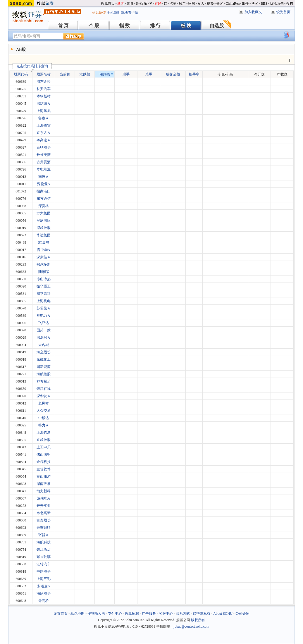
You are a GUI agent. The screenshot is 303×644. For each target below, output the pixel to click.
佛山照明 (44, 454)
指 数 (125, 26)
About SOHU (223, 614)
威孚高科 (44, 294)
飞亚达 (44, 323)
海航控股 (44, 374)
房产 (182, 4)
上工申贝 (44, 447)
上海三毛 (44, 579)
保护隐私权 (202, 614)
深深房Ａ (44, 338)
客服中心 (166, 614)
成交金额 (173, 74)
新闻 (121, 4)
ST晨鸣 (44, 242)
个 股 (94, 26)
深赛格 (44, 206)
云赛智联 (44, 528)
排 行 (155, 26)
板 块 (186, 26)
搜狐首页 (108, 4)
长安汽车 (44, 89)
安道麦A (44, 586)
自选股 (217, 26)
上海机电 (44, 301)
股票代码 (22, 74)
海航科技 (44, 542)
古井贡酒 (44, 162)
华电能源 (44, 169)
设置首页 (61, 614)
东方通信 (44, 199)
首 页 (63, 26)
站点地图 (78, 614)
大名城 (44, 345)
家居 (192, 4)
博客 (255, 4)
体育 (130, 4)
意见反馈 (99, 13)
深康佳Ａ (44, 257)
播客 (220, 4)
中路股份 (44, 571)
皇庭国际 (44, 221)
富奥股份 (44, 520)
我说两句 (277, 4)
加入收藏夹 (253, 12)
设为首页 (283, 12)
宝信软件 (44, 469)
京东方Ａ (44, 133)
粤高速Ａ (44, 140)
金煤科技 (44, 462)
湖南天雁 (44, 484)
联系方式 (183, 614)
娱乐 (144, 4)
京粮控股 (44, 440)
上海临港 (44, 433)
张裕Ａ (44, 535)
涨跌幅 (106, 75)
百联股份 (44, 147)
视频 (210, 4)
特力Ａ (44, 425)
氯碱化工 (44, 359)
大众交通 (44, 411)
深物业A (44, 184)
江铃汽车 (44, 564)
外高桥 (44, 601)
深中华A (44, 250)
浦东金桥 (44, 82)
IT (165, 4)
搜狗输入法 (96, 614)
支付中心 (115, 614)
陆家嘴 (44, 272)
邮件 (245, 4)
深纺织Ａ (44, 104)
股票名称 (44, 74)
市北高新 (44, 513)
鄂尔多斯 (44, 264)
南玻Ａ (44, 177)
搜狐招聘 (132, 614)
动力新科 (44, 491)
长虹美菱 (44, 155)
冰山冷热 (44, 279)
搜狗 (290, 4)
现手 (126, 74)
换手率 (194, 74)
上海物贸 (44, 125)
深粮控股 (44, 228)
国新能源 (44, 367)
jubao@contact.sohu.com (192, 626)
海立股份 (44, 352)
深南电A (44, 498)
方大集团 (44, 213)
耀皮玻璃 (44, 557)
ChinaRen (233, 4)
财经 (158, 4)
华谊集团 (44, 235)
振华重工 (44, 286)
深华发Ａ (44, 396)
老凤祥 (44, 403)
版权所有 (198, 620)
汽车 (173, 4)
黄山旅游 (44, 476)
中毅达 (44, 418)
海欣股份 (44, 593)
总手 (149, 74)
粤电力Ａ (44, 316)
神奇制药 (44, 381)
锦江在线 (44, 389)
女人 (201, 4)
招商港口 (44, 191)
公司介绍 (242, 614)
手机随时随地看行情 (123, 13)
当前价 (65, 74)
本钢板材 (44, 96)
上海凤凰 (44, 111)
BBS (264, 4)
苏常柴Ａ (44, 308)
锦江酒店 (44, 550)
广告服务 (149, 614)
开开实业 (44, 506)
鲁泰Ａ (44, 118)
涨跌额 (85, 74)
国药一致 (44, 330)
